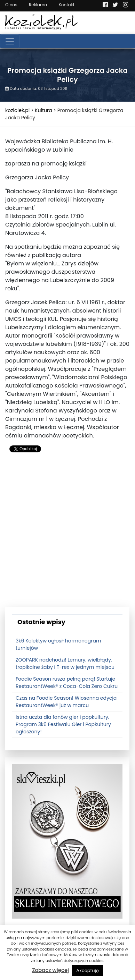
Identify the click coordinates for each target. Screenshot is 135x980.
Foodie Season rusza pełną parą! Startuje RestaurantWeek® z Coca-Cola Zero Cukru (67, 683)
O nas (11, 5)
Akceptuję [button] (88, 970)
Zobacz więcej (50, 970)
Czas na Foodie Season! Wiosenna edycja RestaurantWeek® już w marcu (66, 702)
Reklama (38, 5)
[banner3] (67, 841)
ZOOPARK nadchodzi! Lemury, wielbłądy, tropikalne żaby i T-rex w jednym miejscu (65, 663)
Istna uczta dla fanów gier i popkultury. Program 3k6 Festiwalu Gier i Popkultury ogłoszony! (63, 724)
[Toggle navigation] (10, 41)
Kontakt (67, 5)
